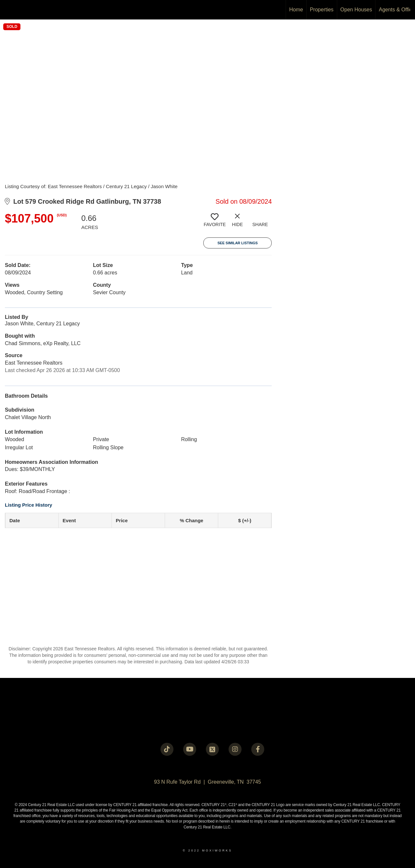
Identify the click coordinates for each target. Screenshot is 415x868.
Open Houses (356, 10)
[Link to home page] (8, 10)
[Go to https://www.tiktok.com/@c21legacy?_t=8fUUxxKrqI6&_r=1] (167, 749)
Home (296, 10)
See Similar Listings (238, 243)
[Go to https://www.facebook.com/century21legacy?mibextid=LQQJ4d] (258, 749)
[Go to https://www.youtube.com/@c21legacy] (190, 749)
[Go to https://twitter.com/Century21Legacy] (212, 749)
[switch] (215, 223)
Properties (322, 10)
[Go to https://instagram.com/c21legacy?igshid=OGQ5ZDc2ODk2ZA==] (235, 749)
